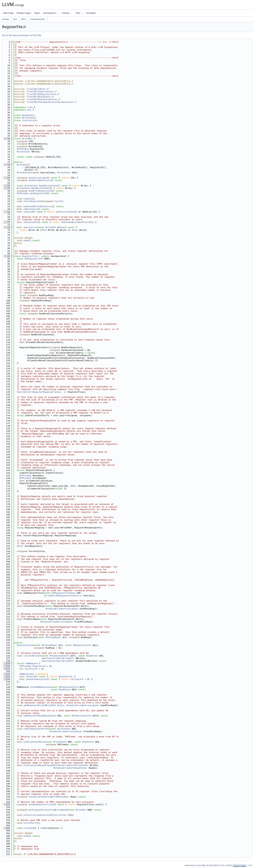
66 (7, 212)
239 (7, 663)
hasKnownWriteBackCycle (38, 206)
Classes (67, 13)
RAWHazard (32, 663)
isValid (28, 212)
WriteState (29, 118)
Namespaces (51, 13)
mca (29, 110)
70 (7, 222)
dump (26, 240)
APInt (20, 546)
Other (62, 227)
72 (7, 227)
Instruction (29, 120)
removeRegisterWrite (36, 729)
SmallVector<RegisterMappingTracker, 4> (42, 392)
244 (7, 676)
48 (7, 165)
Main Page (8, 13)
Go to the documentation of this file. (22, 35)
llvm (15, 19)
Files (79, 13)
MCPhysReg (23, 149)
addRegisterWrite (34, 705)
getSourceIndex (38, 178)
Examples (91, 13)
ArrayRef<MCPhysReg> (57, 797)
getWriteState (49, 186)
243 (7, 674)
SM (65, 637)
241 (7, 669)
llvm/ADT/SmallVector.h (42, 92)
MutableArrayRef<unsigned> (62, 609)
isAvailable (31, 222)
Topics (37, 13)
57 (7, 188)
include (6, 19)
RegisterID (39, 666)
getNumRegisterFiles (41, 804)
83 (7, 256)
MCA (24, 19)
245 (7, 679)
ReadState (28, 115)
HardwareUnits (38, 19)
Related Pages (24, 13)
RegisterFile (30, 256)
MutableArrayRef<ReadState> (70, 768)
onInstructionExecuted (37, 815)
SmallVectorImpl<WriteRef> (58, 658)
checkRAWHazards (40, 687)
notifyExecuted (33, 201)
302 (7, 828)
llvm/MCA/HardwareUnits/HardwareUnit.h (51, 102)
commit (27, 199)
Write (61, 705)
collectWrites (32, 656)
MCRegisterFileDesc (64, 593)
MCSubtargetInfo (59, 656)
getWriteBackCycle (40, 180)
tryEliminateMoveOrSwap (38, 765)
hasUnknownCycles (36, 679)
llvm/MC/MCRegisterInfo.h (43, 94)
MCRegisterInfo (34, 259)
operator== (30, 227)
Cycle (58, 201)
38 (7, 139)
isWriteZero (31, 209)
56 (7, 186)
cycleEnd (29, 828)
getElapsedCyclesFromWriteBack (48, 810)
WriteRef (27, 139)
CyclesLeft (31, 669)
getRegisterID (38, 193)
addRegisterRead (33, 716)
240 (7, 666)
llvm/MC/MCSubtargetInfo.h (44, 99)
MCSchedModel (53, 637)
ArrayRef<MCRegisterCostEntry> (63, 596)
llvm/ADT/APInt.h (38, 89)
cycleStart (30, 823)
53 (7, 178)
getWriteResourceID (40, 191)
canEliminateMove (34, 742)
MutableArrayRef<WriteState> (71, 765)
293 (7, 804)
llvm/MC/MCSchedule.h (40, 97)
